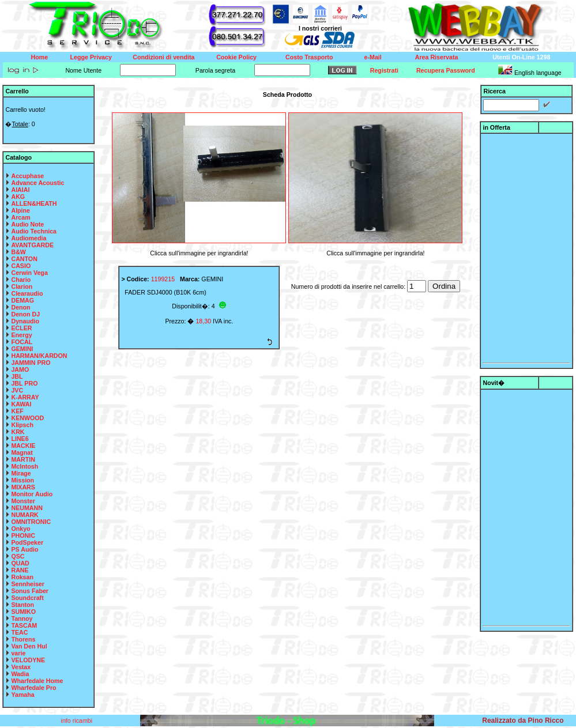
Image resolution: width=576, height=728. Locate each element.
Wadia (20, 674)
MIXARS (23, 487)
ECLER (21, 328)
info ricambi (78, 721)
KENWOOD (27, 418)
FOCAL (22, 342)
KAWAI (21, 404)
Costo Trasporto (309, 57)
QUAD (20, 563)
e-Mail (373, 57)
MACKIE (23, 446)
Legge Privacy (91, 57)
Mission (22, 480)
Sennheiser (27, 584)
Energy (21, 335)
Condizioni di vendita (163, 57)
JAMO (20, 369)
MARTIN (23, 459)
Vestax (21, 667)
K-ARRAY (25, 397)
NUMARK (25, 515)
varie (18, 653)
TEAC (19, 632)
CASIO (21, 266)
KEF (17, 411)
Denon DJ (25, 314)
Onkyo (20, 529)
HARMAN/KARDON (39, 356)
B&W (18, 252)
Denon (20, 307)
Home (40, 57)
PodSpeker (27, 542)
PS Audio (25, 549)
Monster (23, 501)
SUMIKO (23, 612)
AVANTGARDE (32, 245)
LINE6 (20, 439)
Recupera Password (446, 70)
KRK (18, 432)
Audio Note (27, 224)
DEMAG (22, 300)
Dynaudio (25, 321)
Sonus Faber (30, 591)
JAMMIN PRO (31, 363)
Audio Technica (34, 231)
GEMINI (22, 349)
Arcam (20, 217)
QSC (18, 556)
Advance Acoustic (37, 183)
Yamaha (22, 695)
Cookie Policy (236, 57)
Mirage (21, 473)
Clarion (22, 286)
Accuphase (27, 176)
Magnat (22, 452)
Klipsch (22, 425)
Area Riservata (437, 57)
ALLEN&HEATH (34, 203)
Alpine (20, 210)
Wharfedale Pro (33, 688)
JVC (17, 390)
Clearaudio (27, 293)
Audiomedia (29, 238)
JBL (17, 376)
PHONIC (23, 535)
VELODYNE (28, 660)
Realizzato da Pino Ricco (523, 721)
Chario (21, 280)
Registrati (384, 70)
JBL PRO (24, 383)
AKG (18, 197)
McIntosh (25, 466)
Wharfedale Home (37, 681)
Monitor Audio (32, 494)
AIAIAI (20, 190)
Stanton (22, 605)
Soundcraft (27, 598)
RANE (20, 570)
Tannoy (22, 618)
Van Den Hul (29, 646)
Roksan (22, 577)
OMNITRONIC (31, 522)
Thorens (23, 639)
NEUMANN (27, 508)
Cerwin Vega (29, 273)
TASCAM (24, 625)
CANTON (24, 259)
